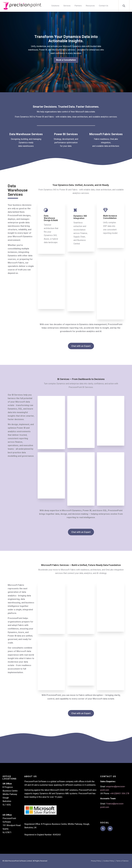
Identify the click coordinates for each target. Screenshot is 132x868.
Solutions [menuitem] (55, 6)
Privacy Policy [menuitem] (96, 861)
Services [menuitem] (67, 6)
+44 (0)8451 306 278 (120, 793)
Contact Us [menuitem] (104, 6)
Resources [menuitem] (90, 6)
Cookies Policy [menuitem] (109, 861)
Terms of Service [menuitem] (122, 861)
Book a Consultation (66, 60)
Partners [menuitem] (78, 6)
